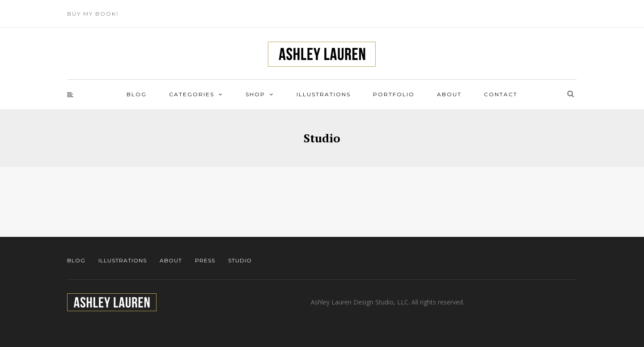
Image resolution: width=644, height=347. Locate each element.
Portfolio (394, 94)
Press (205, 260)
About (449, 94)
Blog (137, 94)
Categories (192, 94)
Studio (240, 260)
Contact (501, 94)
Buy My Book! (93, 14)
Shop (255, 94)
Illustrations (324, 94)
